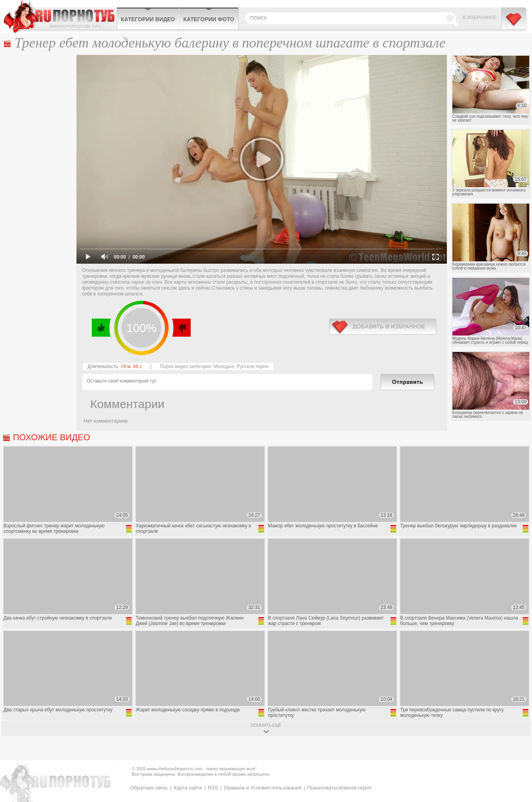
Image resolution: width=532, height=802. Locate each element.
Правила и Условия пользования (263, 788)
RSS (213, 788)
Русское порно (252, 366)
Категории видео (148, 19)
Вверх (517, 753)
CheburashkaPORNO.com (60, 16)
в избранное (383, 327)
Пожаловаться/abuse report (339, 788)
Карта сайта (188, 788)
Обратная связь (149, 788)
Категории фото (209, 19)
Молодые (224, 366)
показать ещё (266, 725)
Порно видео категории (186, 366)
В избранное (480, 18)
